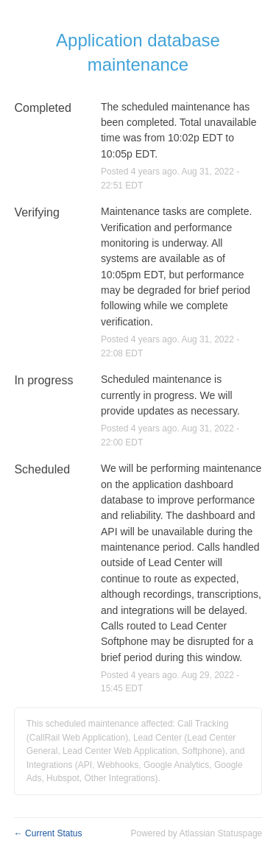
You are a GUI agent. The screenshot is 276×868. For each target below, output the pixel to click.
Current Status (48, 833)
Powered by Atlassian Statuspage (196, 833)
